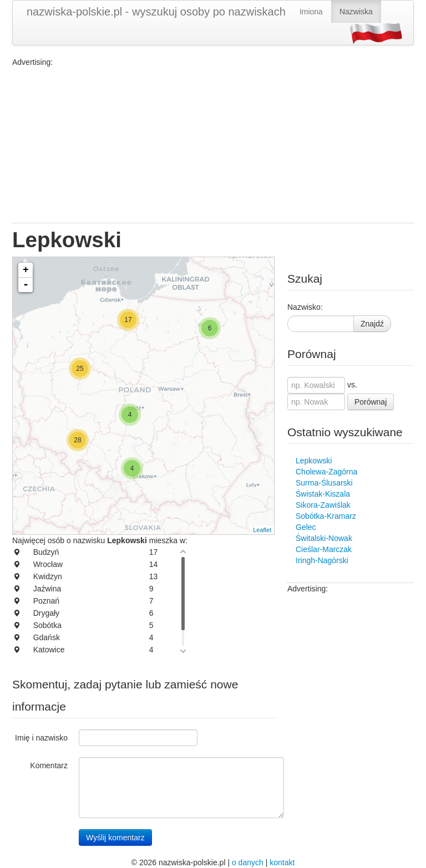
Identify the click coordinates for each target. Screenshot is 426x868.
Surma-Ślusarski (324, 483)
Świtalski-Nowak (324, 538)
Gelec (306, 527)
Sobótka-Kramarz (326, 516)
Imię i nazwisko (41, 738)
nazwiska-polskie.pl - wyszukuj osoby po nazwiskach (156, 12)
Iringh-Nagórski (322, 560)
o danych (248, 862)
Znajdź (372, 324)
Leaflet (262, 530)
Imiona (311, 12)
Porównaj (371, 402)
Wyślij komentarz (115, 838)
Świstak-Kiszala (323, 494)
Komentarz (49, 765)
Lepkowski (314, 461)
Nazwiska (356, 12)
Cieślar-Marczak (324, 549)
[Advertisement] (213, 145)
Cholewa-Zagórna (326, 472)
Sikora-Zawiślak (323, 505)
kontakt (282, 862)
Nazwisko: (305, 307)
